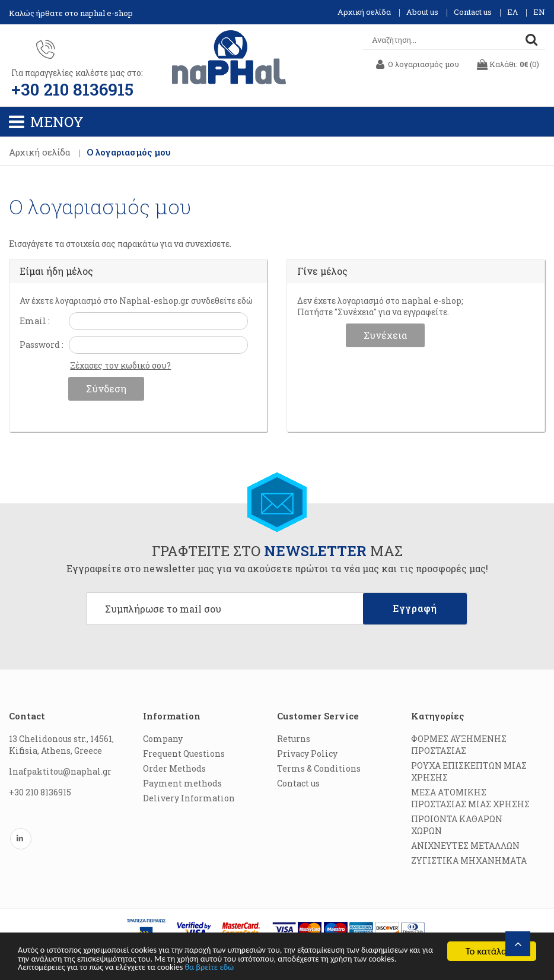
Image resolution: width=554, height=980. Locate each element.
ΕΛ (512, 12)
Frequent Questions (184, 755)
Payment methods (182, 784)
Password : (42, 346)
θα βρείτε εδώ (391, 967)
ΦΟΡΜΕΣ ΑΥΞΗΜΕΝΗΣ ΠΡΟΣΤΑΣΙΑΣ (459, 746)
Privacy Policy (307, 755)
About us (422, 12)
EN (539, 12)
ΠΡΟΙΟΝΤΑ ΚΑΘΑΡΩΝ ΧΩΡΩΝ (457, 826)
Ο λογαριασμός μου (129, 153)
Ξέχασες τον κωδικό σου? (120, 367)
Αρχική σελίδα (364, 12)
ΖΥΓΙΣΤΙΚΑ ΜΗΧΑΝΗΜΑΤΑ (469, 862)
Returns (294, 740)
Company (163, 740)
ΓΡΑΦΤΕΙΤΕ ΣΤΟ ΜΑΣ (277, 552)
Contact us (473, 12)
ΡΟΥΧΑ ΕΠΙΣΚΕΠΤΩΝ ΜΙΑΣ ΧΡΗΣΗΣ (469, 773)
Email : (35, 322)
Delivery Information (189, 799)
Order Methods (174, 770)
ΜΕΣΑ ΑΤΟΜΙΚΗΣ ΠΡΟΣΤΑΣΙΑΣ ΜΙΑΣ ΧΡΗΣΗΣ (470, 799)
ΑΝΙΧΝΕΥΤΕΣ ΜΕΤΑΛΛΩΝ (465, 847)
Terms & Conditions (319, 770)
